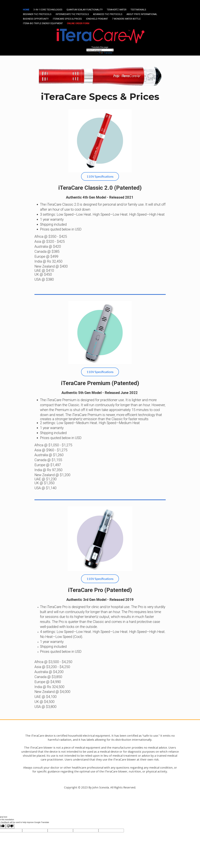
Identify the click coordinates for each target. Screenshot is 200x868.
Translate (105, 53)
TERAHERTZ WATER (117, 10)
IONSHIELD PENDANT (97, 19)
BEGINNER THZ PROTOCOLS (37, 14)
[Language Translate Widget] (100, 50)
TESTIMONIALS (138, 10)
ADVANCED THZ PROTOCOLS (108, 14)
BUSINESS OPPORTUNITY (36, 19)
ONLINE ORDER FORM (78, 23)
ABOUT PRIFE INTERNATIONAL (142, 14)
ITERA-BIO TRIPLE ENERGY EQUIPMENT (43, 23)
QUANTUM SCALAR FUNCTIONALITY (85, 10)
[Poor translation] (10, 826)
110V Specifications (100, 176)
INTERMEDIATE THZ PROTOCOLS (72, 14)
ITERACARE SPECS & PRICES (67, 19)
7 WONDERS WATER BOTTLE (126, 19)
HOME (26, 10)
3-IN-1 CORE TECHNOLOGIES (48, 10)
